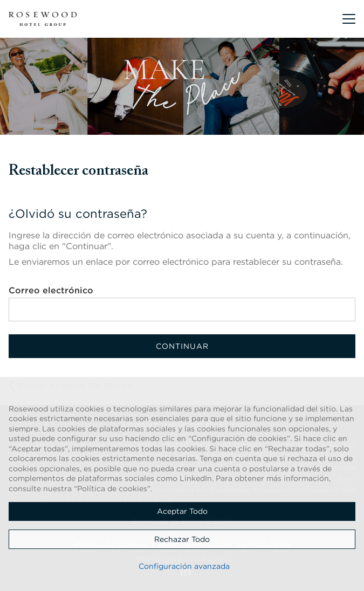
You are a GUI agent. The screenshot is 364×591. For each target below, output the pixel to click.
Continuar (182, 346)
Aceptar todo (182, 511)
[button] (349, 19)
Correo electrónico (51, 290)
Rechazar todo (182, 539)
